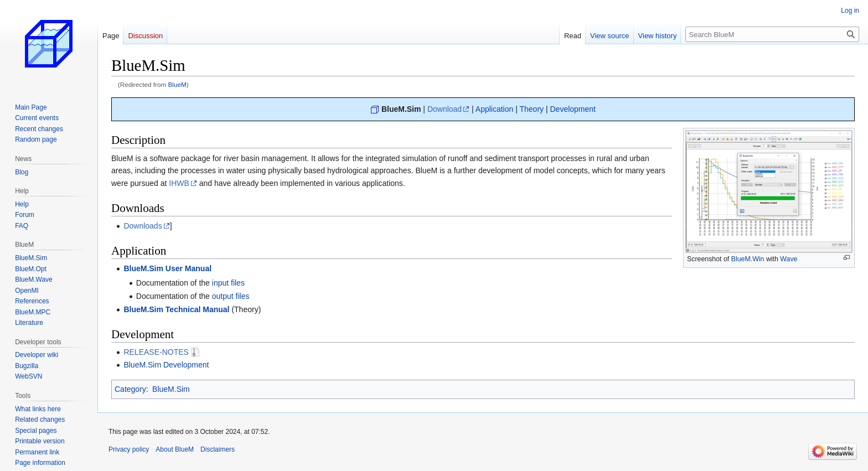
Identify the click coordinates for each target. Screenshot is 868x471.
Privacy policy (129, 449)
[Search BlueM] (772, 34)
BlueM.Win (748, 259)
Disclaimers (218, 449)
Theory (531, 109)
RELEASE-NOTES (156, 352)
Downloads (143, 226)
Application (495, 109)
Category (130, 389)
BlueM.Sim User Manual (167, 268)
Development (573, 109)
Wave (789, 259)
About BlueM (175, 449)
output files (231, 296)
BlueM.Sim (401, 109)
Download (445, 109)
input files (228, 283)
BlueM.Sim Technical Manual (176, 309)
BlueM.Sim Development (166, 365)
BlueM (177, 84)
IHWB (179, 183)
